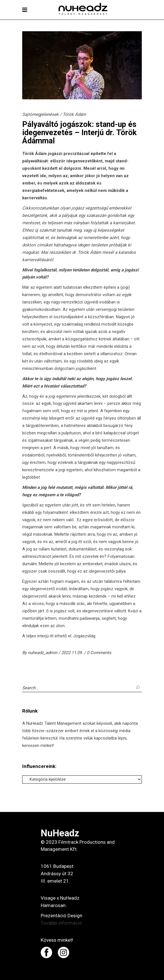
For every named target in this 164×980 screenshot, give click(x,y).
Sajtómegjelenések (40, 114)
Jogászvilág (84, 636)
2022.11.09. (73, 653)
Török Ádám (74, 114)
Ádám (41, 154)
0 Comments (99, 653)
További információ (61, 923)
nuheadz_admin (43, 653)
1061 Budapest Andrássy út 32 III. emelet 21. (57, 874)
